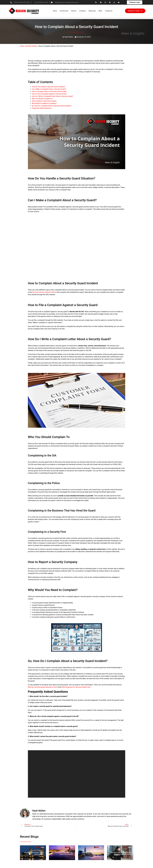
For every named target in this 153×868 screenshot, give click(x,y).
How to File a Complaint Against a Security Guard (49, 94)
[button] (96, 2)
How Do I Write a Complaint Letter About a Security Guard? (52, 96)
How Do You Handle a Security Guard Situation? (49, 87)
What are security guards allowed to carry (42, 687)
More (100, 11)
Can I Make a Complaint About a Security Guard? (49, 89)
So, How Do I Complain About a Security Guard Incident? (52, 106)
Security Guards (31, 46)
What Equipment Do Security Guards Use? (76, 687)
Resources (92, 11)
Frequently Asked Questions (42, 108)
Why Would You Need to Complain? (44, 103)
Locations (83, 11)
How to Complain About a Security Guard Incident (49, 91)
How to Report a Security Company (44, 101)
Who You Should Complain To (42, 99)
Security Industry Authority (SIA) (44, 292)
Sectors (74, 11)
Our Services (64, 11)
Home (55, 11)
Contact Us (109, 11)
